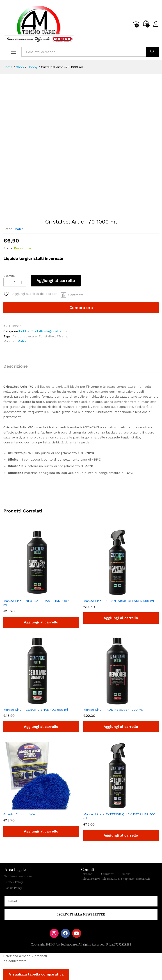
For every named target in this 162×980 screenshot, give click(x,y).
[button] (41, 622)
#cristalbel (47, 336)
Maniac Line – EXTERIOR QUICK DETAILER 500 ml (119, 816)
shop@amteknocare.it (136, 879)
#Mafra (62, 336)
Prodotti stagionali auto (49, 331)
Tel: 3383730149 (111, 879)
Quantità (9, 276)
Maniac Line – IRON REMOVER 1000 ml (113, 710)
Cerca (152, 52)
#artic (17, 336)
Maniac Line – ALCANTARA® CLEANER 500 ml (119, 601)
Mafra (19, 229)
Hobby (24, 331)
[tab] (18, 368)
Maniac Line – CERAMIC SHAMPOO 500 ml (36, 710)
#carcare (30, 336)
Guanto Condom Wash (20, 814)
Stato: (8, 248)
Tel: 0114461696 (91, 879)
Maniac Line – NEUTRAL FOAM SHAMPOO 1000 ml (39, 603)
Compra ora (81, 308)
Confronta (76, 295)
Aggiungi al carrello (56, 280)
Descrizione (16, 366)
